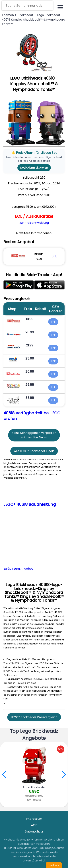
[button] (64, 775)
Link (54, 256)
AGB (34, 825)
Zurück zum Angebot (18, 569)
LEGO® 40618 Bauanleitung (30, 504)
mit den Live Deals (34, 437)
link (53, 322)
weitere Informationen (35, 233)
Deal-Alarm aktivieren (34, 168)
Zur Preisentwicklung (34, 223)
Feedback (54, 865)
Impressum (34, 819)
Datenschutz (34, 831)
